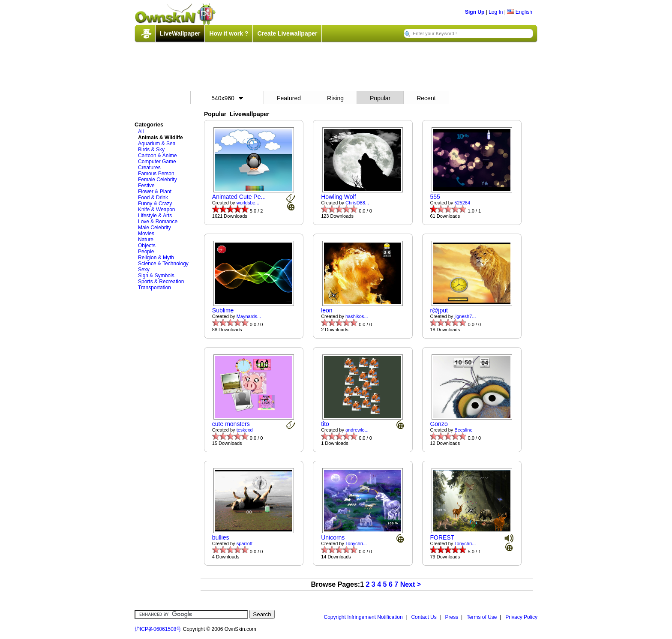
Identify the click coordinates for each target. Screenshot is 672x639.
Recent (426, 98)
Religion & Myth (156, 258)
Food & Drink (153, 198)
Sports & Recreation (161, 282)
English (520, 12)
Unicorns (333, 537)
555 (435, 197)
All (141, 132)
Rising (335, 98)
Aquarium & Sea (157, 144)
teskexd (245, 430)
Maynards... (249, 316)
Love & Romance (158, 222)
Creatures (149, 168)
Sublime (223, 310)
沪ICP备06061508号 (158, 629)
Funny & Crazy (155, 204)
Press (452, 617)
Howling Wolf (338, 197)
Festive (146, 186)
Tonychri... (356, 543)
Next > (411, 584)
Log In (496, 12)
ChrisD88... (357, 203)
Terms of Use (482, 617)
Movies (146, 234)
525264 (462, 203)
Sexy (144, 270)
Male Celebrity (154, 228)
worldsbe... (248, 203)
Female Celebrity (157, 180)
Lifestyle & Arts (155, 216)
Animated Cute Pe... (239, 197)
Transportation (154, 288)
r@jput (439, 310)
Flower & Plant (155, 192)
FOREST (442, 537)
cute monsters (231, 424)
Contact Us (424, 617)
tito (325, 424)
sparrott (244, 543)
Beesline (463, 430)
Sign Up (475, 12)
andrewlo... (357, 430)
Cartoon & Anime (157, 156)
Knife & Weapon (157, 210)
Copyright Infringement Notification (363, 617)
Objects (147, 246)
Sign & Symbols (156, 276)
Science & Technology (163, 264)
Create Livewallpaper (287, 33)
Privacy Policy (521, 617)
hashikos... (357, 316)
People (146, 252)
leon (327, 310)
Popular (380, 98)
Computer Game (157, 162)
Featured (289, 98)
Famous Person (156, 174)
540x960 (227, 98)
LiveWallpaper (180, 33)
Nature (146, 240)
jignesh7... (465, 316)
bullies (221, 537)
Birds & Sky (151, 150)
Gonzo (439, 424)
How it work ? (229, 33)
